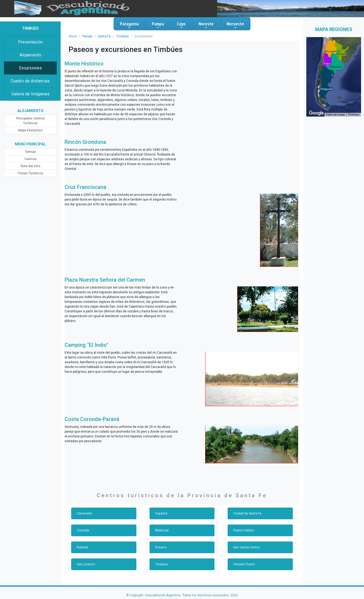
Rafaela (82, 547)
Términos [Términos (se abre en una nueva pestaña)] (354, 115)
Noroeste (235, 25)
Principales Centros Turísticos (30, 121)
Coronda (83, 530)
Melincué (162, 530)
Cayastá (161, 513)
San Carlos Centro (246, 547)
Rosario (161, 547)
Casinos (30, 159)
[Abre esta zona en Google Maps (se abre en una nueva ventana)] (316, 113)
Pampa (158, 25)
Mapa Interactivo (30, 130)
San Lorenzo (86, 564)
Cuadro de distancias (30, 81)
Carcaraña (84, 513)
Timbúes (123, 36)
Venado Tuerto (244, 564)
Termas (30, 152)
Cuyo (181, 25)
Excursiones (30, 68)
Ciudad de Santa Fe (247, 513)
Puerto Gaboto (244, 530)
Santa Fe (104, 36)
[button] (327, 89)
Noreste (206, 25)
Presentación (30, 42)
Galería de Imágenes (30, 94)
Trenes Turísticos (30, 173)
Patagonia (129, 25)
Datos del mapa (335, 115)
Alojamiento (30, 55)
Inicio (73, 36)
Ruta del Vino (30, 166)
